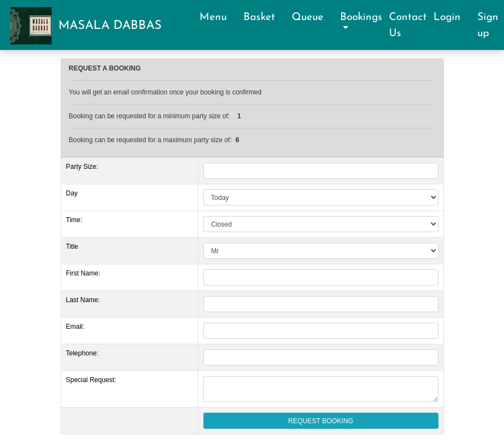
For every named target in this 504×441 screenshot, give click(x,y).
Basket (264, 17)
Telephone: (83, 353)
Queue (313, 17)
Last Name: (83, 300)
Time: (74, 220)
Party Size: (82, 167)
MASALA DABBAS (110, 26)
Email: (75, 327)
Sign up (488, 26)
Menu (218, 17)
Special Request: (91, 380)
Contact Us (408, 26)
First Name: (83, 273)
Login (452, 17)
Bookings (361, 17)
